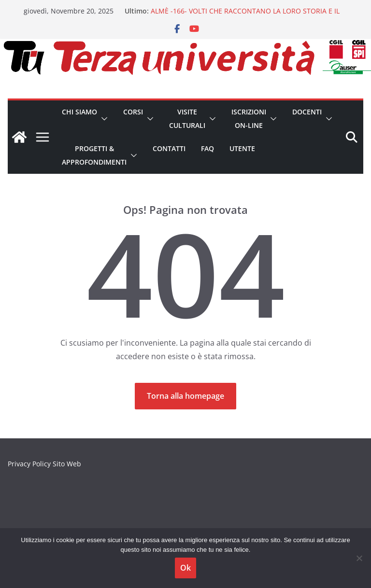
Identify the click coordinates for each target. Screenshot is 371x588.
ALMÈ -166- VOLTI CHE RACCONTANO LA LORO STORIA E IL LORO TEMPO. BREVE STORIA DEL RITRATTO (245, 16)
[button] (102, 119)
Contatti (169, 148)
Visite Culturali (187, 119)
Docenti (307, 112)
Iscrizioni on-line (249, 119)
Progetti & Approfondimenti (94, 155)
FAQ (207, 148)
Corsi (133, 112)
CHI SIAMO (79, 112)
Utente (242, 148)
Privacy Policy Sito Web (44, 464)
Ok (185, 568)
